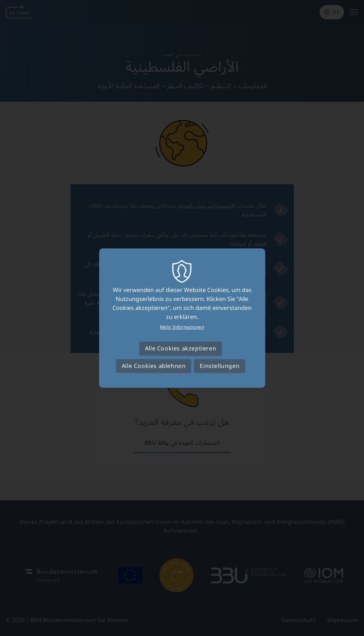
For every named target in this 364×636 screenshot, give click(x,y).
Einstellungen (220, 366)
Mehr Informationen (182, 327)
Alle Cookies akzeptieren (181, 349)
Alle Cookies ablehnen (154, 366)
